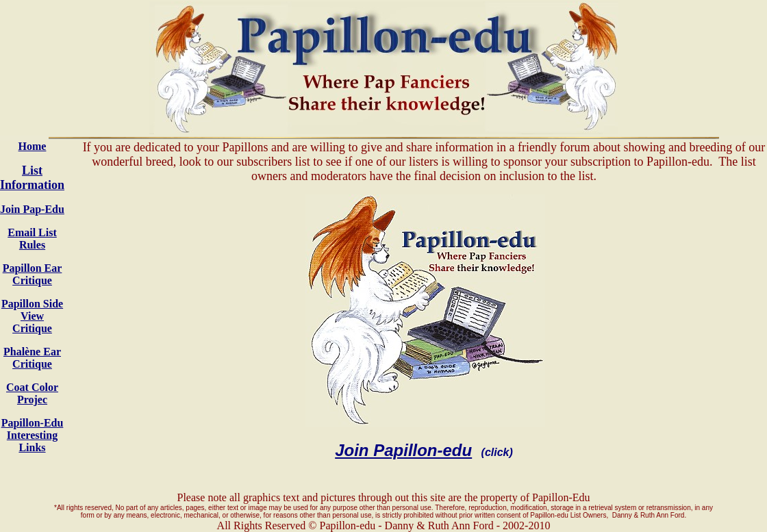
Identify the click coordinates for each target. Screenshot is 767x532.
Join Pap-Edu (32, 209)
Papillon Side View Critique (32, 316)
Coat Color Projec (32, 393)
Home (33, 146)
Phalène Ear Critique (32, 358)
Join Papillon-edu (403, 450)
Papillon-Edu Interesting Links (33, 435)
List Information (32, 178)
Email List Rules (32, 239)
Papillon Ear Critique (33, 274)
